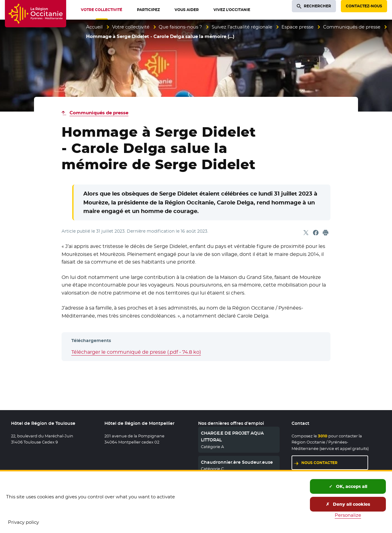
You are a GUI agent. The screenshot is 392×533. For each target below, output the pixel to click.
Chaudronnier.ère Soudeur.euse (237, 462)
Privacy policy (23, 522)
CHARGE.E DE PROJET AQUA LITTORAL (232, 436)
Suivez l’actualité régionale (242, 27)
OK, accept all (348, 486)
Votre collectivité (131, 27)
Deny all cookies (348, 504)
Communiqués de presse (352, 27)
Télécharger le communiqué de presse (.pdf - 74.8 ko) (136, 352)
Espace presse (298, 27)
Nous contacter (319, 463)
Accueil (94, 27)
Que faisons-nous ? (180, 27)
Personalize (348, 515)
